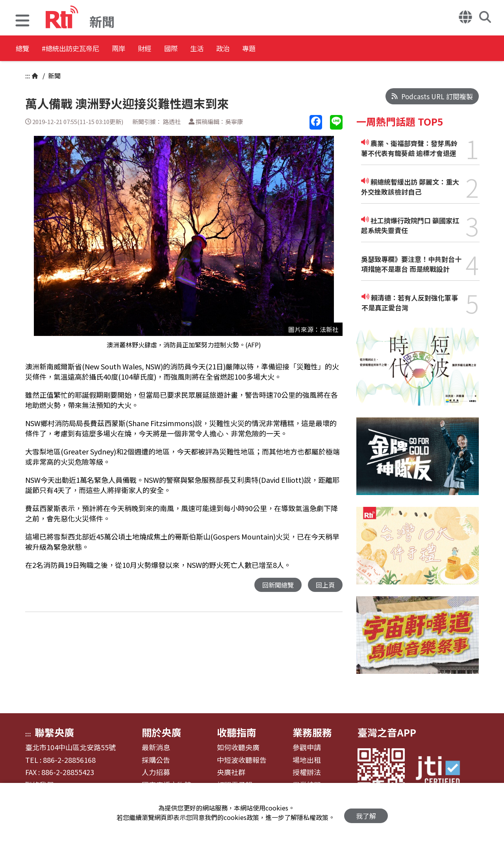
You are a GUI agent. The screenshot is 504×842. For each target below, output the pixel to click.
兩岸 (146, 49)
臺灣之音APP (387, 732)
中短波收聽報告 (242, 760)
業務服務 (312, 732)
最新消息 (156, 747)
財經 (182, 49)
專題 (324, 49)
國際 (217, 49)
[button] (22, 21)
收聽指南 (237, 732)
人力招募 (156, 772)
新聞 (54, 76)
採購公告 (156, 760)
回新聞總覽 (276, 585)
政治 (288, 49)
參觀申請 (307, 747)
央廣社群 (231, 772)
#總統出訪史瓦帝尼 (85, 49)
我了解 (366, 813)
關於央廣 (161, 732)
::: (28, 76)
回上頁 (325, 585)
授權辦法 (307, 772)
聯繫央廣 (54, 732)
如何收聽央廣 (238, 747)
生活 (253, 49)
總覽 (24, 49)
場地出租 (307, 760)
